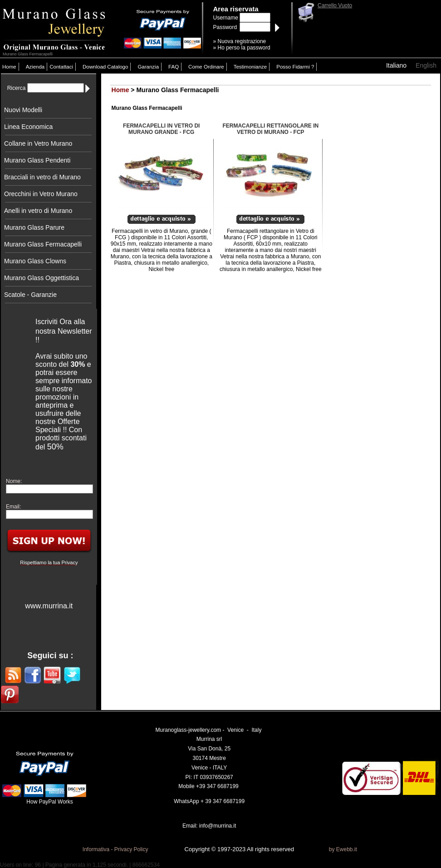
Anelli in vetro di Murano (38, 211)
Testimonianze (250, 67)
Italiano (396, 65)
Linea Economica (28, 127)
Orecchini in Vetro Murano (41, 194)
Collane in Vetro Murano (38, 143)
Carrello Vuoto (335, 5)
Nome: (14, 481)
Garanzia (148, 67)
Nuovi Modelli (23, 110)
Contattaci (61, 67)
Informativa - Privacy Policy (115, 849)
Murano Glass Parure (34, 227)
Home (9, 67)
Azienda (35, 67)
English (426, 65)
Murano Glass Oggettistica (42, 278)
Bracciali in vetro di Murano (42, 177)
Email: (13, 507)
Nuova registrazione (242, 41)
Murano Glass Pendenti (37, 160)
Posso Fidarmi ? (295, 67)
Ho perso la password (244, 48)
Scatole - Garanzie (30, 295)
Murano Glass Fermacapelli (43, 244)
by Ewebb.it (343, 849)
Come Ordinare (206, 67)
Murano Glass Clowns (35, 261)
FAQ (174, 67)
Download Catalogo (105, 67)
